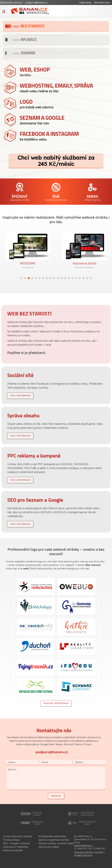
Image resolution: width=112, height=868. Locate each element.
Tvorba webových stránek (17, 836)
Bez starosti (29, 26)
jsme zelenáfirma (37, 823)
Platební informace (83, 855)
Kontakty (99, 852)
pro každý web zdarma (64, 103)
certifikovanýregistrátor (87, 814)
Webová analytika (13, 850)
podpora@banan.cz (36, 2)
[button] (21, 278)
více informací (20, 396)
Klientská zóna (102, 2)
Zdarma (24, 53)
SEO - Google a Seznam (16, 843)
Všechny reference (56, 703)
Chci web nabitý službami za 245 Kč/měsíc (56, 161)
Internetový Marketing (15, 847)
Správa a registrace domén (54, 840)
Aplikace (25, 39)
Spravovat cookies (49, 847)
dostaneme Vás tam (64, 119)
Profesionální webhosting (52, 836)
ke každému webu (64, 135)
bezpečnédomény (37, 814)
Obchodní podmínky (84, 852)
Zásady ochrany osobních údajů (56, 843)
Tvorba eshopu (11, 840)
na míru (64, 71)
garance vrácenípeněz (87, 823)
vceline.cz (19, 267)
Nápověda (85, 2)
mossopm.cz (76, 267)
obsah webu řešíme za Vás (64, 87)
